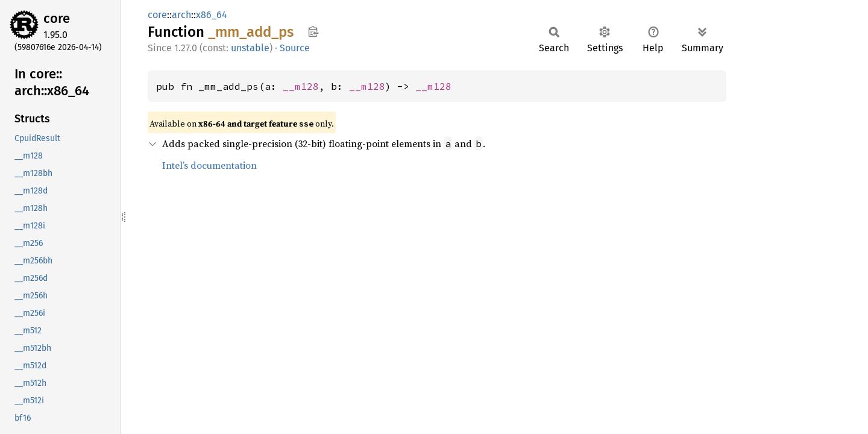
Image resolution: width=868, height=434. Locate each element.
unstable (250, 48)
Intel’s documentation (209, 165)
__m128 (301, 86)
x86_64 (212, 15)
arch (181, 15)
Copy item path (313, 31)
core (57, 18)
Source (295, 48)
